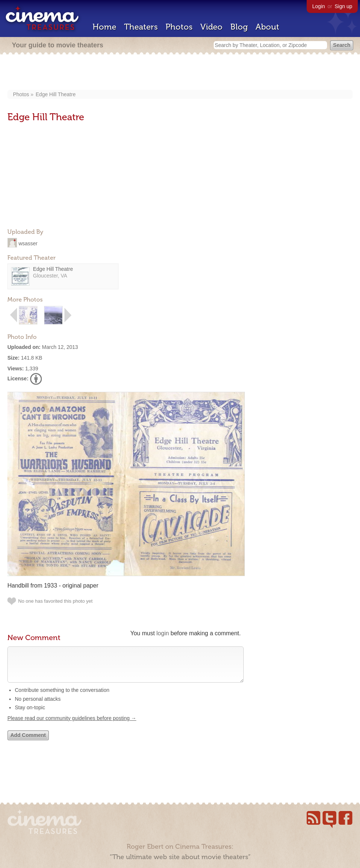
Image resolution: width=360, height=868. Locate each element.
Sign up (344, 6)
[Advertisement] (180, 73)
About (267, 27)
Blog (239, 27)
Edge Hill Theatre (56, 94)
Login (319, 6)
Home (104, 27)
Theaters (141, 27)
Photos (179, 27)
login (163, 633)
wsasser (28, 243)
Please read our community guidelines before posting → (72, 726)
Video (211, 27)
